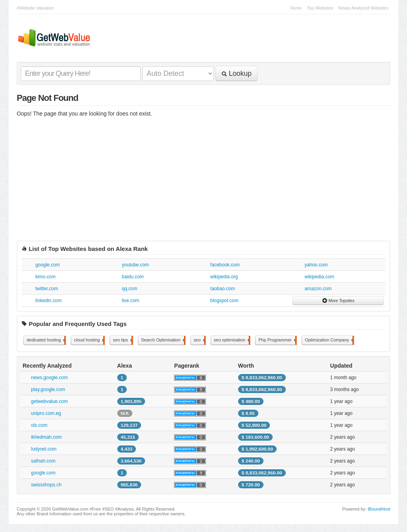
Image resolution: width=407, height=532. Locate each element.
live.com (131, 301)
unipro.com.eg (46, 413)
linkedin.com (48, 301)
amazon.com (318, 289)
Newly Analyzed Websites (363, 8)
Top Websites (320, 8)
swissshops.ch (46, 485)
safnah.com (43, 461)
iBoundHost (379, 509)
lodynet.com (44, 449)
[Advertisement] (203, 181)
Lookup (236, 73)
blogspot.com (224, 301)
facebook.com (225, 265)
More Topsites (338, 301)
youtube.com (136, 265)
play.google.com (48, 389)
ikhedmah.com (46, 437)
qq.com (130, 289)
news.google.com (49, 378)
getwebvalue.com (49, 401)
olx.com (39, 425)
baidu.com (133, 277)
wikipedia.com (319, 277)
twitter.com (47, 289)
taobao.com (223, 289)
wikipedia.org (224, 277)
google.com (47, 265)
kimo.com (46, 277)
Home (296, 8)
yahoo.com (316, 265)
